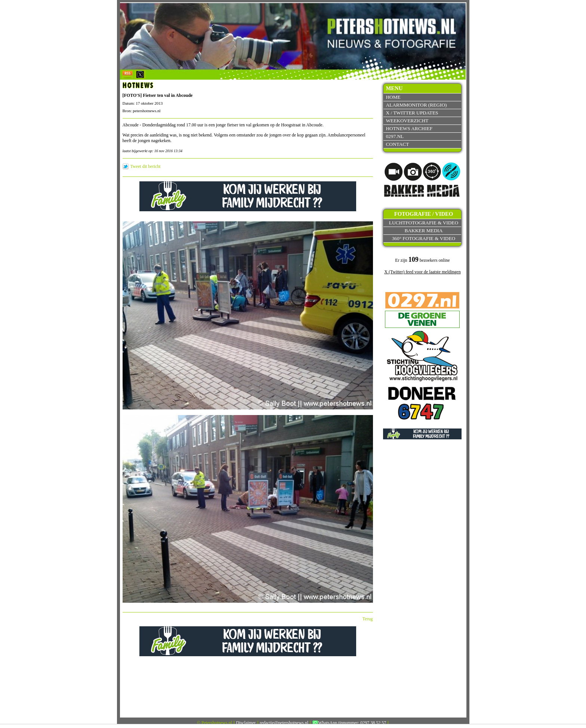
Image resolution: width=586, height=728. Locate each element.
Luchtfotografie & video (424, 223)
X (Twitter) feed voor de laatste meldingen (422, 272)
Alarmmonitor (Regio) (416, 105)
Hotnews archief (409, 128)
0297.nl (395, 136)
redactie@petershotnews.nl (284, 723)
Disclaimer (246, 723)
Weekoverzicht (407, 121)
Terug (368, 619)
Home (393, 97)
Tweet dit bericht (146, 166)
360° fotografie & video (424, 238)
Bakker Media (424, 231)
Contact (397, 144)
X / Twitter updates (412, 113)
